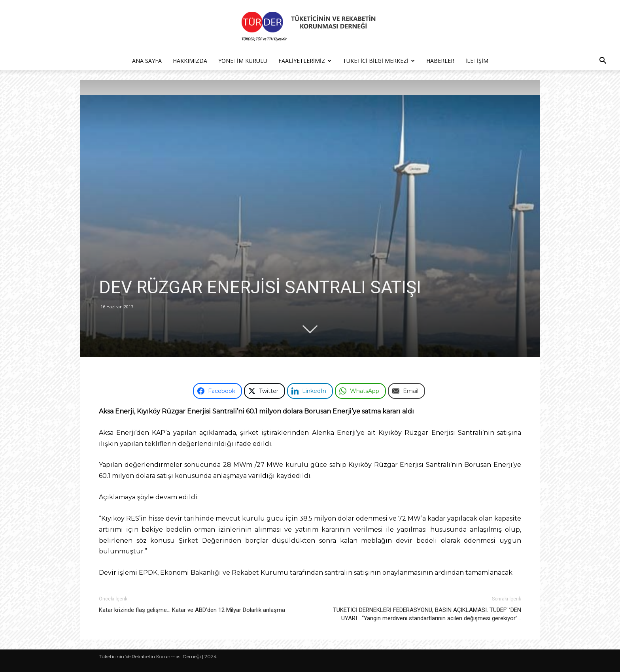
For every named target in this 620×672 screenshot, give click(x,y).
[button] (603, 61)
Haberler (440, 61)
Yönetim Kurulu (243, 61)
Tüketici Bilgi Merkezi (379, 61)
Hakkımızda (190, 61)
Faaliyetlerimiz (305, 61)
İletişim (477, 61)
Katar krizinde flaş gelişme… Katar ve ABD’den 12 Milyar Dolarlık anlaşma (192, 610)
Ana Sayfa (147, 61)
